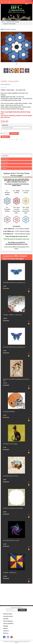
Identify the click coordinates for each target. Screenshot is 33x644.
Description (5, 156)
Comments (5, 162)
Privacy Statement (8, 621)
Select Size (5, 125)
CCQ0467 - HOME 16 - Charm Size (12, 315)
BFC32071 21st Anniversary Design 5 (13, 508)
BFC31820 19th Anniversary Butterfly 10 (14, 283)
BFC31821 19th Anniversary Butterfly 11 (14, 347)
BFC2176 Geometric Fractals (11, 541)
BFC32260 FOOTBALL (9, 412)
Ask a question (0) (5, 84)
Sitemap (5, 628)
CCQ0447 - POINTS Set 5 (10, 573)
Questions (5, 165)
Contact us (6, 631)
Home (3, 22)
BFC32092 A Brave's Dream (11, 476)
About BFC (6, 619)
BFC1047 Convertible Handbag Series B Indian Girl (16, 380)
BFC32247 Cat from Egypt (10, 444)
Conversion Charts (8, 616)
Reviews (4, 168)
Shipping (6, 626)
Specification (6, 159)
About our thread (8, 614)
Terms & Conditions (8, 624)
